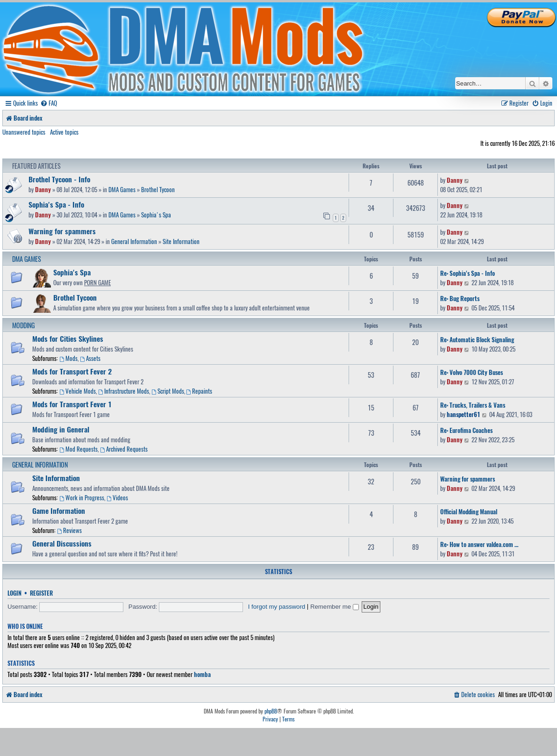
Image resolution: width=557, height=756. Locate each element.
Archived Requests (124, 449)
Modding (23, 325)
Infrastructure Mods (124, 391)
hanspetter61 (464, 414)
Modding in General (61, 429)
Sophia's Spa (156, 215)
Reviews (69, 530)
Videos (117, 497)
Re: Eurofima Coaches (466, 430)
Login (14, 593)
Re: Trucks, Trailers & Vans (473, 405)
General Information (134, 241)
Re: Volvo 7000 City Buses (471, 372)
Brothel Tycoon (158, 189)
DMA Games (122, 189)
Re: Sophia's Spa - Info (468, 273)
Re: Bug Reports (460, 298)
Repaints (200, 391)
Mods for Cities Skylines (68, 338)
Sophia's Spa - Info (56, 204)
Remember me (335, 607)
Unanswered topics (24, 132)
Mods (68, 358)
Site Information (181, 241)
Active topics (64, 132)
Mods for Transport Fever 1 (72, 404)
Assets (90, 358)
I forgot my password (277, 607)
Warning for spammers (62, 231)
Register (41, 593)
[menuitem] (49, 103)
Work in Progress (82, 497)
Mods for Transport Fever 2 (72, 371)
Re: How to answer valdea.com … (479, 544)
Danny (43, 189)
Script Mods (168, 391)
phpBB (271, 711)
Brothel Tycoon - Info (59, 179)
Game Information (59, 511)
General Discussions (62, 543)
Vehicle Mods (78, 391)
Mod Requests (79, 449)
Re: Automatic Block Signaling (477, 339)
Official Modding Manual (469, 511)
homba (202, 674)
